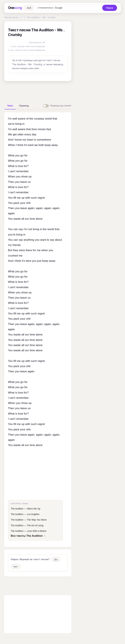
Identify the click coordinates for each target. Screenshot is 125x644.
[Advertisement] (55, 91)
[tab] (10, 106)
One (15, 8)
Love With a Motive (37, 531)
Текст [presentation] (10, 106)
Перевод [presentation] (24, 106)
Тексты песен (11, 17)
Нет (16, 567)
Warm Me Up (34, 509)
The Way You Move (37, 520)
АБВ (29, 8)
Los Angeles (33, 514)
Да (56, 559)
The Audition (33, 17)
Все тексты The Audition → (28, 536)
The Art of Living (35, 525)
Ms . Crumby (49, 17)
